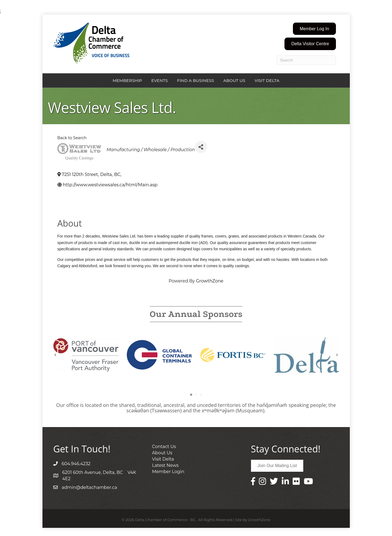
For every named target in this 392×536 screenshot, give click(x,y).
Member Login (168, 472)
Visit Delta (267, 80)
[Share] (201, 147)
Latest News (166, 465)
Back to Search (72, 138)
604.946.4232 (76, 464)
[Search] (306, 60)
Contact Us (164, 447)
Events (160, 80)
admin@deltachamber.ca (90, 487)
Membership (127, 80)
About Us (234, 80)
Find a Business (195, 80)
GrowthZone (210, 281)
